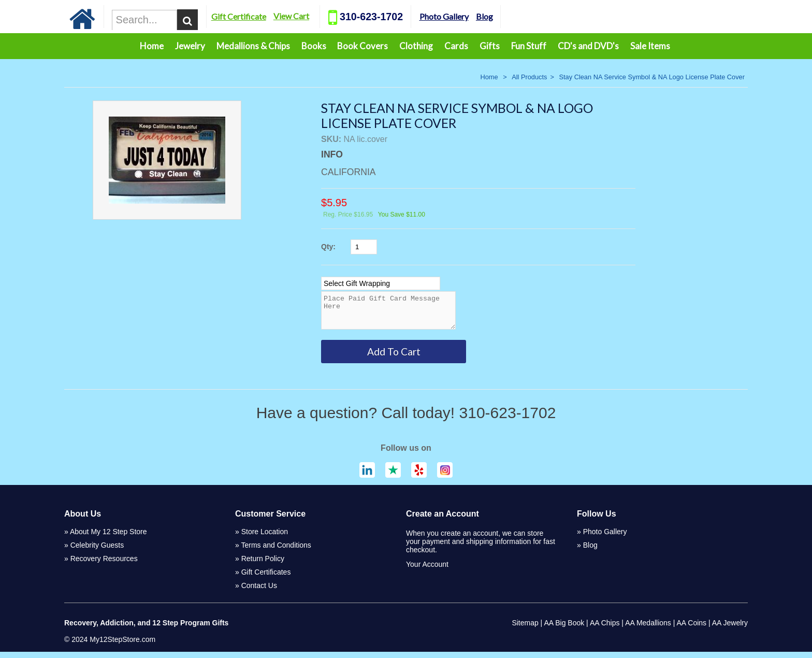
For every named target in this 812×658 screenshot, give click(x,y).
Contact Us (259, 592)
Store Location (265, 538)
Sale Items (650, 46)
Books (314, 46)
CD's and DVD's (588, 46)
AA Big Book (564, 629)
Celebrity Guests (97, 551)
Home (152, 46)
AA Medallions (648, 629)
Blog (526, 16)
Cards (456, 46)
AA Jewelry (730, 629)
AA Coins (692, 629)
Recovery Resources (104, 565)
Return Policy (263, 565)
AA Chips (605, 629)
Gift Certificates (266, 578)
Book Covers (363, 46)
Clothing (416, 46)
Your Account (427, 570)
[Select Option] (381, 283)
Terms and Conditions (276, 551)
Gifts (490, 46)
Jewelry (190, 46)
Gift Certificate (280, 16)
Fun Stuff (529, 46)
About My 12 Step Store (108, 538)
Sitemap (525, 629)
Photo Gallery (485, 16)
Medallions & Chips (253, 46)
